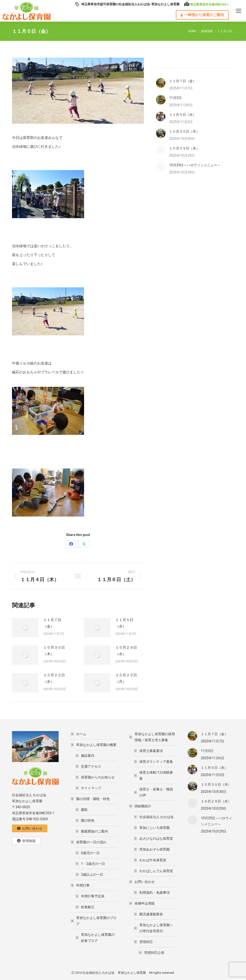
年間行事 (80, 885)
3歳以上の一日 (92, 875)
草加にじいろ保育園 (154, 828)
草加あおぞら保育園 (154, 849)
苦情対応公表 (154, 953)
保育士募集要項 (151, 751)
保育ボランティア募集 (156, 762)
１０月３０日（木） (54, 651)
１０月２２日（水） (54, 678)
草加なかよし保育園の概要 (94, 745)
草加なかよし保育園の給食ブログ (98, 938)
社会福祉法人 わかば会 (157, 817)
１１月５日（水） (124, 623)
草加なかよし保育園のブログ (94, 921)
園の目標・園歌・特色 (91, 799)
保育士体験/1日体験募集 (156, 775)
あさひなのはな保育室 (156, 838)
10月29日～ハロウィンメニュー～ (195, 165)
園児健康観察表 (151, 914)
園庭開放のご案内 (94, 831)
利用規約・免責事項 (154, 893)
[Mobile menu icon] (239, 11)
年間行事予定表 (93, 896)
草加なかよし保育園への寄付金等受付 (156, 928)
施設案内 (88, 756)
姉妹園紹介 (141, 806)
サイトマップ (91, 788)
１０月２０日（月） (126, 678)
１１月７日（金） (52, 623)
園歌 (84, 810)
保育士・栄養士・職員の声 (156, 792)
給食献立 (88, 907)
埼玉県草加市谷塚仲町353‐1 (209, 4)
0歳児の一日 (90, 853)
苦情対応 (144, 942)
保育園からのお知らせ (98, 777)
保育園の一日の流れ (89, 842)
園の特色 (88, 820)
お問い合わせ (142, 882)
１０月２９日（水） (126, 651)
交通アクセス (91, 766)
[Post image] (25, 628)
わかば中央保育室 (153, 860)
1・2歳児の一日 (93, 864)
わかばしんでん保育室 (156, 871)
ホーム (81, 734)
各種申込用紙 (142, 903)
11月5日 (175, 98)
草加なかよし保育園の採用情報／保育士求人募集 (152, 737)
